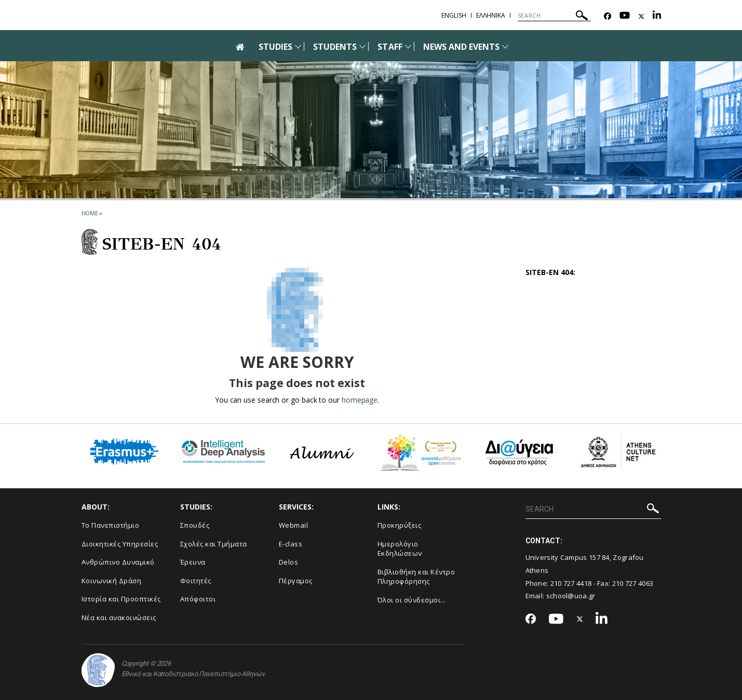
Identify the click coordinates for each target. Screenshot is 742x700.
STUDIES (275, 47)
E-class (291, 544)
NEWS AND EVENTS (462, 47)
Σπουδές (195, 525)
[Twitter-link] (641, 16)
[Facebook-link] (608, 16)
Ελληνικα (491, 15)
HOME (90, 213)
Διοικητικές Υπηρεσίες (120, 544)
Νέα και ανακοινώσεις (119, 617)
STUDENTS (335, 47)
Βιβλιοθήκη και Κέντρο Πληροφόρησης (416, 577)
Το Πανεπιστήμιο (111, 525)
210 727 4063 (633, 583)
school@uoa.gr (571, 596)
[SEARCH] (554, 16)
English (454, 15)
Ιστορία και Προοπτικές (121, 599)
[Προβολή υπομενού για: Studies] (298, 46)
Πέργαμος (296, 581)
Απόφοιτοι (198, 599)
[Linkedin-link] (657, 16)
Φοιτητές (196, 581)
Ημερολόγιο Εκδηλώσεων (400, 549)
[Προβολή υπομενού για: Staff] (408, 46)
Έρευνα (193, 562)
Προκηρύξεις (400, 525)
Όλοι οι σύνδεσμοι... (412, 600)
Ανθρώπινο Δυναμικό (118, 562)
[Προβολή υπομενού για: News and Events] (505, 46)
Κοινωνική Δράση (112, 581)
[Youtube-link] (625, 16)
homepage (360, 400)
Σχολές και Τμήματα (214, 544)
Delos (289, 562)
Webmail (294, 525)
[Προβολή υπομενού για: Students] (362, 46)
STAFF (390, 47)
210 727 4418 (571, 583)
